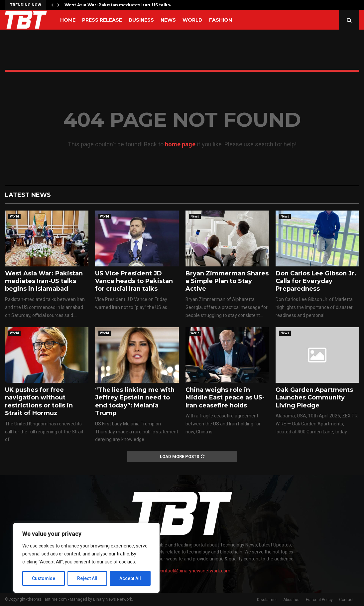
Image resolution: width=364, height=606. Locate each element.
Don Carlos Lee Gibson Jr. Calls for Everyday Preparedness (316, 281)
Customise (44, 578)
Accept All (130, 578)
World (192, 20)
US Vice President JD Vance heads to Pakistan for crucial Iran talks (134, 281)
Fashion (221, 20)
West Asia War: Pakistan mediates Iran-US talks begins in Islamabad (44, 281)
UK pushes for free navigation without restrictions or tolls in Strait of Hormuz (39, 401)
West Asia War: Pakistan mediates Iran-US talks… (119, 5)
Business (141, 20)
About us (291, 600)
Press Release (102, 20)
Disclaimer (267, 600)
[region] (86, 558)
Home (68, 20)
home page (180, 144)
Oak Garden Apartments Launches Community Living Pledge (314, 398)
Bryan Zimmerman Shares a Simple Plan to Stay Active (227, 281)
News (168, 20)
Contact (346, 600)
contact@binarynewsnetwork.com (194, 571)
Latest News (28, 195)
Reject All (88, 578)
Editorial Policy (319, 600)
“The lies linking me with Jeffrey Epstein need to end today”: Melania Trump (135, 401)
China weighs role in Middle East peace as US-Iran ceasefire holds (225, 398)
